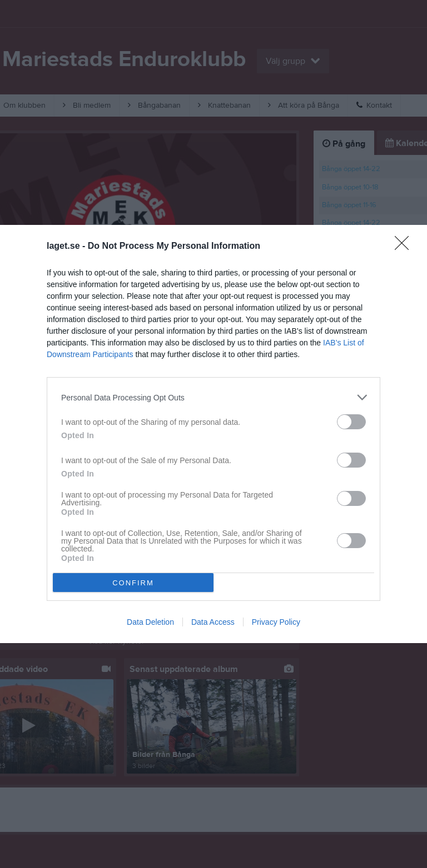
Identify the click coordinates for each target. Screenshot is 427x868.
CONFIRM (133, 582)
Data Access (213, 622)
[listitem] (213, 397)
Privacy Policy (276, 622)
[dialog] (213, 434)
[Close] (405, 247)
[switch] (351, 422)
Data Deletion (150, 622)
